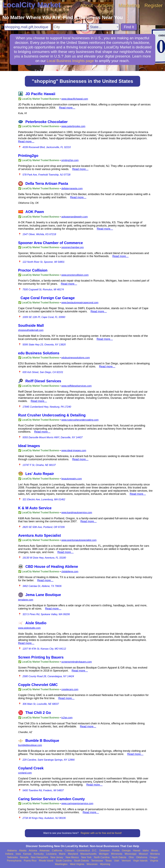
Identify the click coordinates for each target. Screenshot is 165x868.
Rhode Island (46, 861)
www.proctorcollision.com (75, 275)
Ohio (131, 857)
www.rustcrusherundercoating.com (80, 420)
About (87, 5)
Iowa (18, 854)
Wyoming (105, 864)
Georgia (126, 850)
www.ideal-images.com (74, 450)
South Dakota (81, 861)
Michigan (104, 854)
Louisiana (51, 854)
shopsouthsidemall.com (31, 330)
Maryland (73, 854)
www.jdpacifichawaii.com (75, 99)
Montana (155, 854)
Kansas (27, 854)
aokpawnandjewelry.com (75, 217)
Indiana (9, 854)
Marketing (129, 5)
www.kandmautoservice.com (77, 513)
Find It (129, 27)
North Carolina (102, 857)
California (57, 850)
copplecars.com (70, 689)
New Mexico (72, 857)
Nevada (24, 857)
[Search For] (28, 27)
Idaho (146, 850)
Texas (108, 861)
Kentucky (39, 854)
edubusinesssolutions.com (76, 358)
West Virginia (77, 864)
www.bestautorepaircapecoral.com (80, 303)
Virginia (154, 861)
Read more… (67, 108)
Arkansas (44, 850)
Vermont (126, 861)
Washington (61, 864)
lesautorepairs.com (72, 479)
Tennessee (97, 861)
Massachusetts (88, 854)
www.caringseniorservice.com (77, 803)
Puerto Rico (30, 861)
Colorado (70, 850)
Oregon (154, 857)
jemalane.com (26, 600)
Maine (62, 854)
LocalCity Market (32, 5)
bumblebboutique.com (30, 745)
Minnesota (117, 854)
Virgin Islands (140, 861)
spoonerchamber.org (72, 247)
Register (154, 5)
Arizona (33, 850)
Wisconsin (92, 864)
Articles (106, 5)
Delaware (105, 850)
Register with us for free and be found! (101, 833)
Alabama (12, 850)
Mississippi (131, 854)
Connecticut (83, 850)
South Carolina (64, 861)
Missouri (143, 854)
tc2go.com (67, 718)
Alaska (23, 850)
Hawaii (137, 850)
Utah (117, 861)
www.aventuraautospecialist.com (79, 540)
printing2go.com (70, 160)
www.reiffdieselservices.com (77, 386)
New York (86, 857)
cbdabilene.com (70, 572)
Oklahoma (142, 857)
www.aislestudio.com (29, 628)
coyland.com (25, 773)
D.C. (95, 850)
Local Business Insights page (70, 61)
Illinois (155, 850)
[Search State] (104, 27)
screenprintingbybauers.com (77, 662)
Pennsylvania (14, 861)
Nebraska (12, 857)
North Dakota (119, 857)
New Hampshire (40, 857)
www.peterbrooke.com (73, 126)
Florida (116, 850)
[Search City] (70, 27)
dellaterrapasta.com (72, 188)
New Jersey (57, 857)
